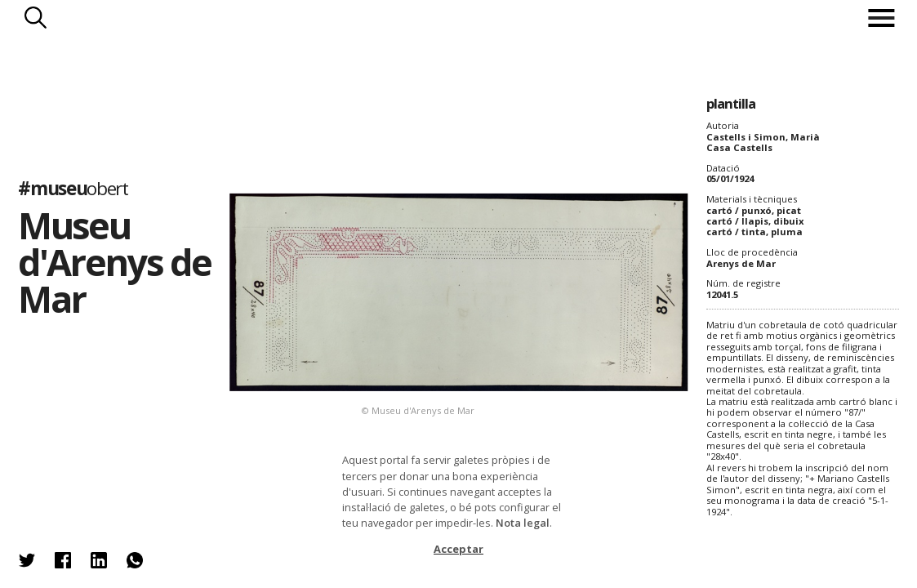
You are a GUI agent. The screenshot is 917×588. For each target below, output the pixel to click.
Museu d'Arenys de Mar (114, 262)
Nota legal (523, 523)
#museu (73, 188)
